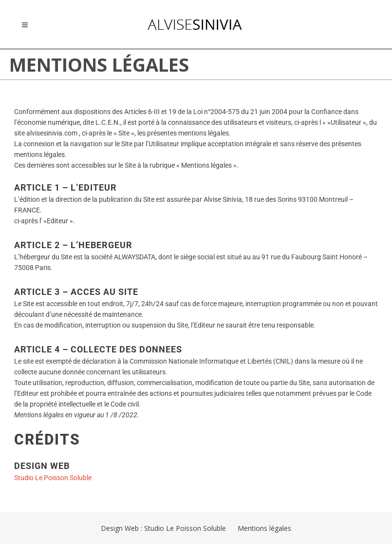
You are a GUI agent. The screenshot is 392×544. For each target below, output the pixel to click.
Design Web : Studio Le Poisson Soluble (163, 528)
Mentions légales (264, 528)
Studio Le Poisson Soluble (53, 478)
